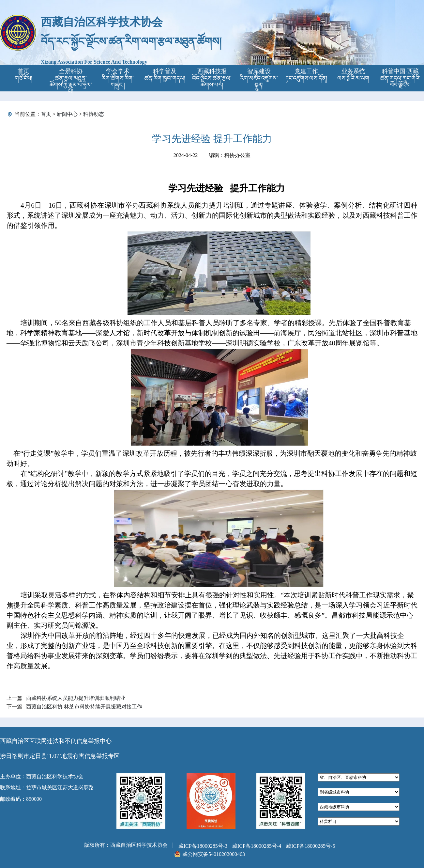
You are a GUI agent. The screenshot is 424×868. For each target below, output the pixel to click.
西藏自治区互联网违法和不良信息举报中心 (56, 741)
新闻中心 (67, 114)
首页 (46, 114)
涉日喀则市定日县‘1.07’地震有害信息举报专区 (60, 756)
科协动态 (94, 114)
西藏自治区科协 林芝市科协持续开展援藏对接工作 (84, 707)
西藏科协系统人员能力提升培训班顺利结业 (76, 698)
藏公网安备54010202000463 (214, 854)
